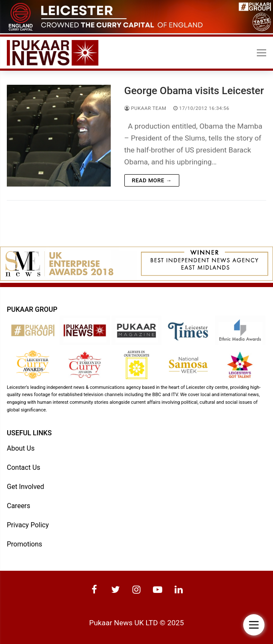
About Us (21, 448)
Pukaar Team (145, 108)
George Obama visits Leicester (194, 91)
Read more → (152, 180)
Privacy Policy (28, 525)
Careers (19, 505)
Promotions (24, 544)
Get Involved (26, 486)
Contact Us (24, 467)
